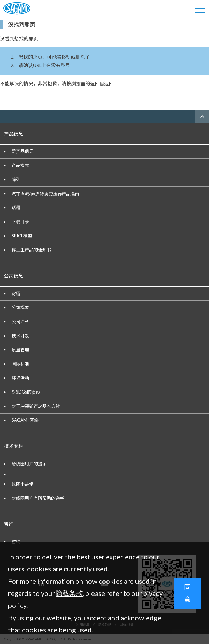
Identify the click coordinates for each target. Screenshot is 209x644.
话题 (16, 207)
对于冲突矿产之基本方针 (36, 406)
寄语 (16, 294)
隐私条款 (69, 593)
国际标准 (20, 364)
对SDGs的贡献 (26, 392)
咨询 (16, 542)
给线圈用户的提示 (29, 464)
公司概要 (20, 307)
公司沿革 (20, 322)
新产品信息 (23, 151)
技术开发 (20, 336)
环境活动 (20, 378)
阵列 (16, 179)
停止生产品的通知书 (31, 250)
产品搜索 (20, 165)
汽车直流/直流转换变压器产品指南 (45, 194)
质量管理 (20, 350)
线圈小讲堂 (23, 484)
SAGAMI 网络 (25, 420)
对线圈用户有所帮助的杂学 (38, 498)
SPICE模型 (22, 236)
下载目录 (20, 222)
